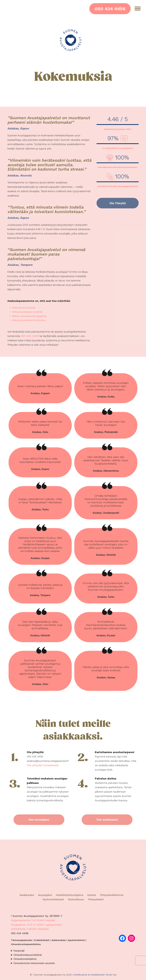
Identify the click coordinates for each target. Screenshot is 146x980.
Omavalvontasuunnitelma (26, 945)
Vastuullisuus (76, 900)
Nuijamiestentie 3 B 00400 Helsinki (33, 921)
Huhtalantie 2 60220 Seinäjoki (30, 930)
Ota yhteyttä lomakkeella (43, 765)
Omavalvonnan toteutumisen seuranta (34, 964)
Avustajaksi (45, 896)
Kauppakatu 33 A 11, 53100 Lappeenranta (36, 925)
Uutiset (92, 896)
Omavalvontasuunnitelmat (28, 956)
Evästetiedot (42, 941)
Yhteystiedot (96, 900)
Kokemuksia (59, 941)
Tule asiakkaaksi (107, 820)
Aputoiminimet (76, 941)
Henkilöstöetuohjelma (70, 896)
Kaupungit (19, 952)
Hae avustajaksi (39, 820)
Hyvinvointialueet (54, 900)
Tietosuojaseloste (22, 941)
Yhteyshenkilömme (112, 896)
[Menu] (138, 8)
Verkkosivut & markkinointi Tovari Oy (95, 976)
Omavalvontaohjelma (25, 960)
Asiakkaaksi (27, 896)
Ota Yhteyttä (118, 204)
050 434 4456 (110, 9)
